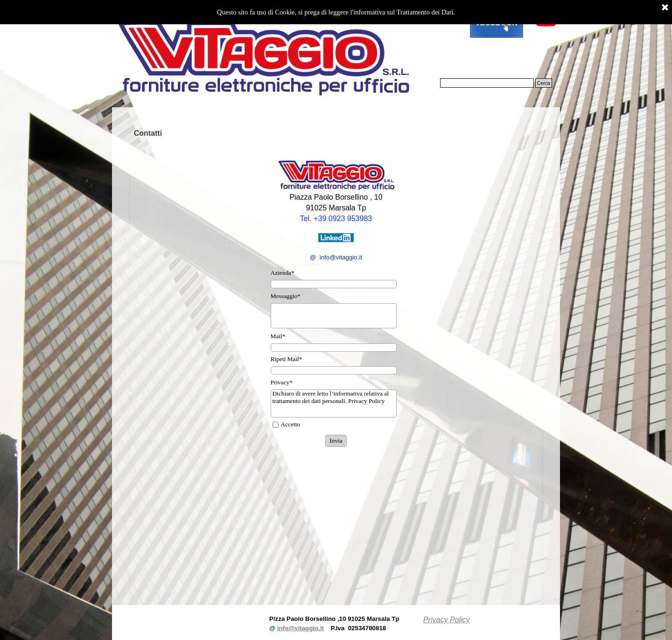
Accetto (290, 424)
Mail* (278, 336)
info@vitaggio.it (301, 628)
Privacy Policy (447, 620)
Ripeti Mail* (287, 359)
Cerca (544, 83)
